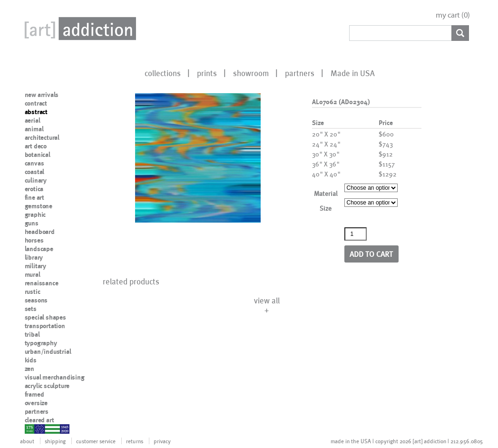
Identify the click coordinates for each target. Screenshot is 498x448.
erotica (34, 189)
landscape (39, 249)
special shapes (45, 317)
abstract (36, 112)
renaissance (42, 283)
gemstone (39, 206)
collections (163, 73)
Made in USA (353, 73)
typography (41, 343)
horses (34, 240)
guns (32, 223)
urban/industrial (48, 351)
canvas (34, 163)
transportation (45, 326)
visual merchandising (55, 377)
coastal (35, 172)
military (35, 266)
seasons (36, 300)
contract (36, 103)
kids (31, 360)
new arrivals (42, 95)
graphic (35, 214)
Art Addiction (78, 29)
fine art (34, 197)
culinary (36, 180)
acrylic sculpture (47, 386)
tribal (32, 334)
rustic (33, 292)
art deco (36, 146)
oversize (36, 403)
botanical (38, 155)
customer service (96, 441)
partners (300, 73)
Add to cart (371, 254)
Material (326, 193)
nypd (32, 429)
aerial (33, 120)
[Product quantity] (356, 234)
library (34, 257)
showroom (251, 73)
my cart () (453, 15)
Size (326, 208)
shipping (55, 441)
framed (34, 394)
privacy (162, 441)
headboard (40, 232)
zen (29, 369)
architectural (42, 137)
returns (135, 441)
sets (31, 309)
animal (34, 129)
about (27, 441)
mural (33, 274)
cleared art (39, 420)
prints (207, 73)
